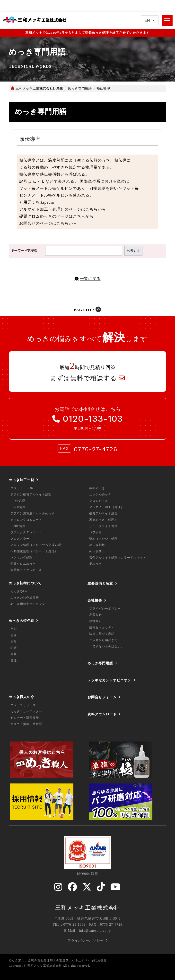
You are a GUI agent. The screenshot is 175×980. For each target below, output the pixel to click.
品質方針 (96, 615)
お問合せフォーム (102, 697)
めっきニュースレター (26, 711)
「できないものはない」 (107, 646)
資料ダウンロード (102, 714)
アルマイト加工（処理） (107, 507)
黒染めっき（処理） (103, 520)
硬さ (14, 635)
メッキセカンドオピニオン (109, 680)
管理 (14, 660)
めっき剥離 (97, 545)
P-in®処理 (18, 501)
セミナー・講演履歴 (25, 718)
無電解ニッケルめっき (26, 570)
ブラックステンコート (26, 532)
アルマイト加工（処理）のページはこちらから (63, 209)
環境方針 (96, 621)
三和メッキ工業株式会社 (88, 908)
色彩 (14, 629)
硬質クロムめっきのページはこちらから (56, 216)
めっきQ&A (19, 591)
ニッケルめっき (100, 494)
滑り (14, 642)
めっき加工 (97, 551)
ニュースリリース (23, 705)
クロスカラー (20, 539)
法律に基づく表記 (102, 634)
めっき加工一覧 (22, 480)
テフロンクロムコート (26, 520)
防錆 (14, 648)
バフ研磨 (96, 532)
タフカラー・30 (22, 488)
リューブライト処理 (103, 526)
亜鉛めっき (97, 488)
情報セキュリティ (102, 627)
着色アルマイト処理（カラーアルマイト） (119, 558)
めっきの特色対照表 (25, 598)
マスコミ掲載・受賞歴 (26, 724)
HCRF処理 (18, 526)
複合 (14, 654)
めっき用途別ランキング (28, 604)
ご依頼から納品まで (103, 640)
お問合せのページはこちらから (48, 223)
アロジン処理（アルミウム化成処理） (37, 545)
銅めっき (96, 564)
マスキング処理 (22, 558)
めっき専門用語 (100, 663)
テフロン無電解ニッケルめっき (33, 513)
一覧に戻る (90, 279)
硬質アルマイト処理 (103, 513)
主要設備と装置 (100, 583)
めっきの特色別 (22, 621)
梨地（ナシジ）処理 (103, 539)
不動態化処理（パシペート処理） (34, 551)
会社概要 (95, 600)
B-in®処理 (18, 507)
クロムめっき (99, 501)
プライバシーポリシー (105, 609)
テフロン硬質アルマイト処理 (31, 494)
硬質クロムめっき (23, 564)
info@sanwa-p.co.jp (95, 931)
